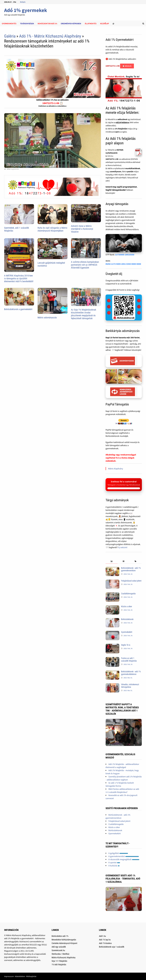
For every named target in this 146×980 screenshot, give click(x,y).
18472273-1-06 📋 (53, 103)
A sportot (114, 862)
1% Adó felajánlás (59, 965)
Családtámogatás (128, 594)
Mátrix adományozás (47, 318)
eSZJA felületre (122, 122)
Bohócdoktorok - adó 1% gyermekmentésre (131, 569)
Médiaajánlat (31, 976)
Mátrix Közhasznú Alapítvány (64, 957)
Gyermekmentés (9, 23)
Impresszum (9, 976)
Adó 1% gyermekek (26, 10)
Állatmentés (91, 23)
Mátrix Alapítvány (116, 469)
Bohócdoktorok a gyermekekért (18, 309)
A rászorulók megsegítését (124, 859)
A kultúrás (114, 866)
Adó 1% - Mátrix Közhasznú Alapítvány (50, 36)
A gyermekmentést (124, 856)
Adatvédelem (20, 976)
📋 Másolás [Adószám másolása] (127, 66)
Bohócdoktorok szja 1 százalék (112, 947)
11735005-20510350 (125, 255)
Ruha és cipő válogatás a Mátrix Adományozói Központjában (52, 229)
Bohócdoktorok (127, 619)
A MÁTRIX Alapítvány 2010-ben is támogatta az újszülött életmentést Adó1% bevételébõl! (19, 278)
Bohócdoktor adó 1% (47, 23)
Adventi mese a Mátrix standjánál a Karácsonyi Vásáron (82, 229)
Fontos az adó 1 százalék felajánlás (129, 659)
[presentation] (112, 561)
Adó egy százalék (59, 947)
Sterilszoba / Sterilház (60, 954)
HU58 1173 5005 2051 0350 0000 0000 (123, 264)
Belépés (23, 2)
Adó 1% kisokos (105, 943)
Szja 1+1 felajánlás (59, 961)
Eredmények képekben (71, 23)
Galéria (10, 36)
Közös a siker (127, 606)
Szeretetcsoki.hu (58, 950)
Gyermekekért (127, 632)
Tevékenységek (27, 23)
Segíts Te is (126, 645)
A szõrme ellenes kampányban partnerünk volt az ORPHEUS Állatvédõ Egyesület (85, 265)
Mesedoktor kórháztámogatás (64, 940)
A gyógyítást (118, 853)
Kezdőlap (105, 23)
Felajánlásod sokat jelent (131, 581)
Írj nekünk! (123, 547)
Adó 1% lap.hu (105, 940)
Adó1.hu (102, 936)
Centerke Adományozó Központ (64, 943)
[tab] (112, 561)
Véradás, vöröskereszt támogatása (130, 686)
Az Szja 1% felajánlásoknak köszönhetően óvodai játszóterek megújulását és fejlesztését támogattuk (84, 314)
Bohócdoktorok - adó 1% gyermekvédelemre (131, 673)
